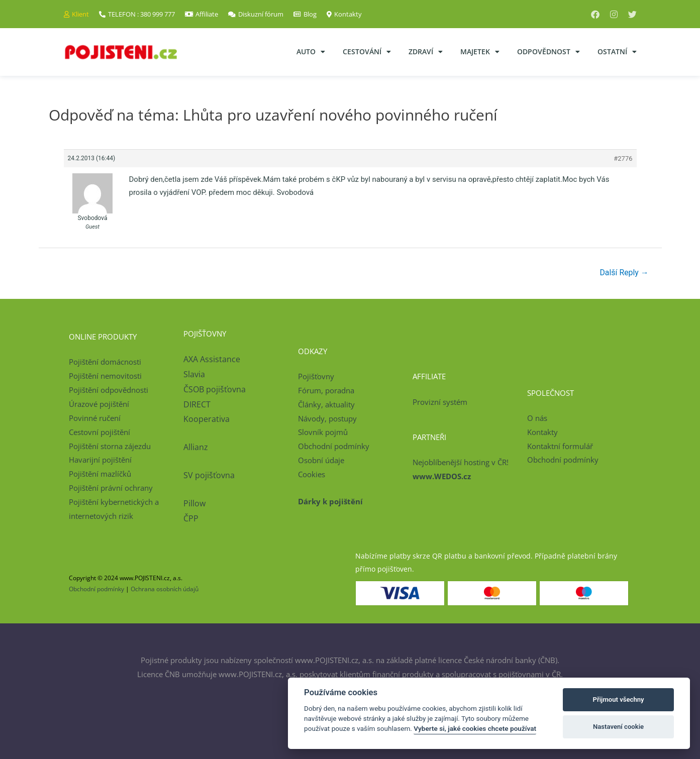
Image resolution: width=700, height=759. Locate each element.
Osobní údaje (321, 460)
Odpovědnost (548, 52)
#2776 (623, 158)
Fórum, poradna (326, 390)
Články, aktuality (326, 404)
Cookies (312, 474)
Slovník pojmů (323, 432)
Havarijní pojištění (100, 460)
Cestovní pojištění (99, 432)
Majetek (480, 52)
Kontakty (542, 432)
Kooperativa (207, 419)
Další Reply (624, 273)
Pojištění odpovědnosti (109, 390)
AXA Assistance (213, 360)
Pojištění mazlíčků (100, 474)
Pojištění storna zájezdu (110, 446)
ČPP (191, 518)
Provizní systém (440, 402)
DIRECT (197, 404)
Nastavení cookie (618, 727)
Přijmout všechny (619, 699)
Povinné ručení (95, 418)
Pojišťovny (316, 376)
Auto (311, 52)
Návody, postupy (327, 418)
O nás (537, 418)
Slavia (194, 374)
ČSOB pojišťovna (215, 389)
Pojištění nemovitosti (105, 376)
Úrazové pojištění (99, 404)
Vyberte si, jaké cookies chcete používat (475, 728)
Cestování (367, 52)
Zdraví (426, 52)
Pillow (194, 503)
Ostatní (617, 52)
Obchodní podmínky (334, 447)
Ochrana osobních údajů (165, 589)
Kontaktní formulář (560, 446)
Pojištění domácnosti (105, 362)
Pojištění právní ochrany (111, 488)
